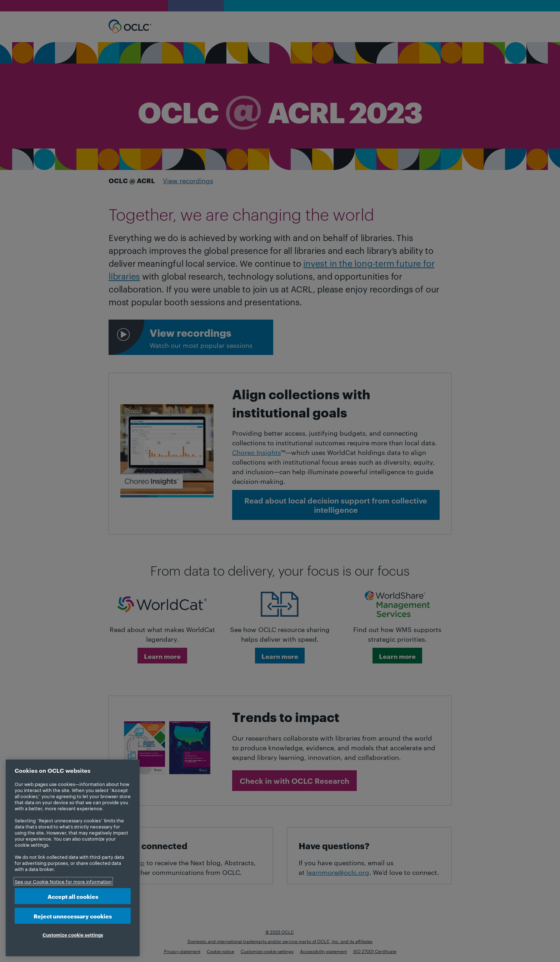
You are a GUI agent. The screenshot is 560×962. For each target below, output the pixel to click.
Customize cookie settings (73, 935)
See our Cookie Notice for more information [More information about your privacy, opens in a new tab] (63, 881)
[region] (73, 858)
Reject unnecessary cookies (73, 916)
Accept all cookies (73, 896)
